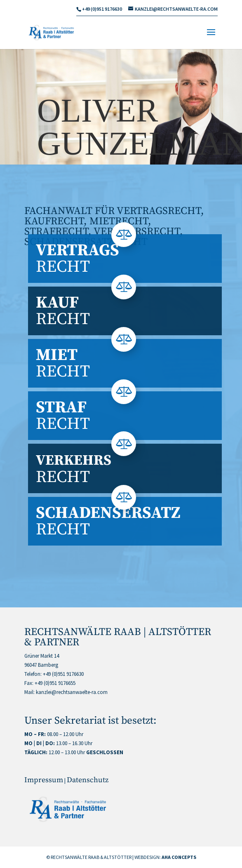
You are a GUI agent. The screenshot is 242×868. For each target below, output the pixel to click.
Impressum (44, 780)
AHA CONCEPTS (179, 857)
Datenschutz (88, 780)
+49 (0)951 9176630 (63, 674)
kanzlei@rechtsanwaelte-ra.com (72, 692)
